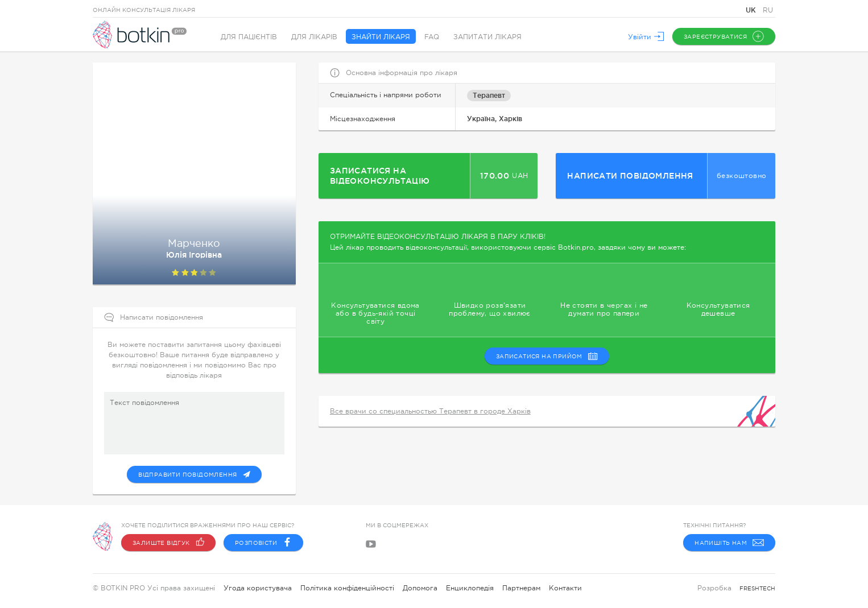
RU (768, 10)
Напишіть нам (729, 543)
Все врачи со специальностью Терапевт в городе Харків (430, 411)
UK (752, 10)
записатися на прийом (547, 356)
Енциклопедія (470, 588)
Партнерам (521, 588)
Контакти (565, 588)
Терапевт (489, 95)
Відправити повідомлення (194, 474)
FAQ (432, 37)
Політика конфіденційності (347, 588)
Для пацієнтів (249, 37)
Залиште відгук (168, 543)
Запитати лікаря (487, 37)
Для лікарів (314, 37)
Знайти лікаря (381, 37)
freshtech (757, 588)
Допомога (420, 588)
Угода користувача (258, 588)
